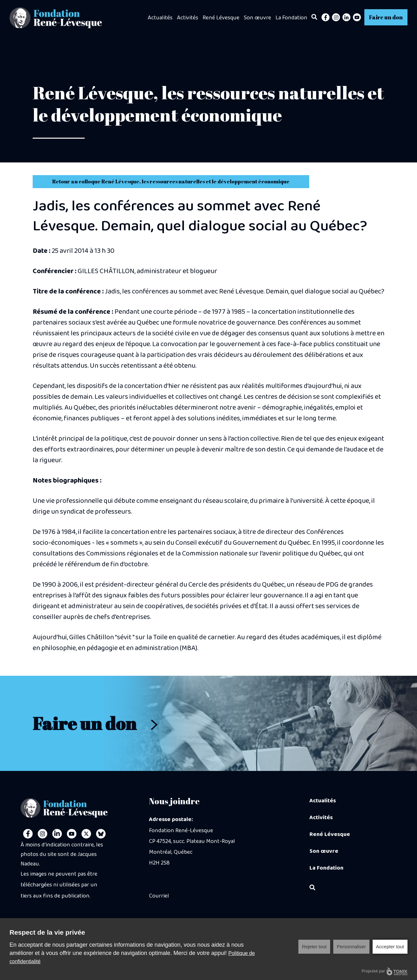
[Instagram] (336, 17)
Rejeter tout (314, 947)
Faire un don (386, 17)
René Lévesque (221, 18)
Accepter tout (390, 947)
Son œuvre (257, 18)
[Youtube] (357, 17)
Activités (188, 18)
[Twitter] (86, 834)
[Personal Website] (101, 834)
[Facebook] (326, 17)
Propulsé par (384, 971)
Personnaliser (351, 947)
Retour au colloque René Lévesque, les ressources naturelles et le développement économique (171, 181)
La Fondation (291, 18)
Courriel (159, 896)
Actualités (160, 18)
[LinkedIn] (346, 17)
